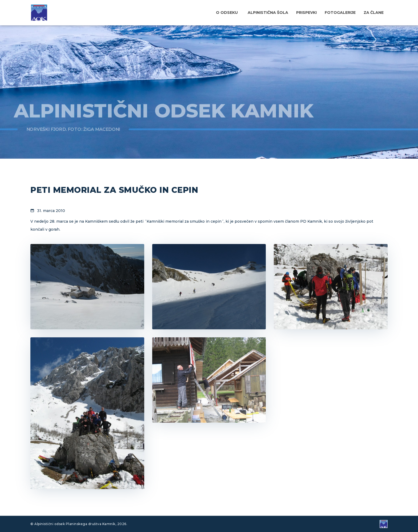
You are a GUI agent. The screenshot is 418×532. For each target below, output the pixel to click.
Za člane (374, 13)
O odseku (227, 13)
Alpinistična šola (268, 13)
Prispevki (306, 13)
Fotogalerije (340, 13)
